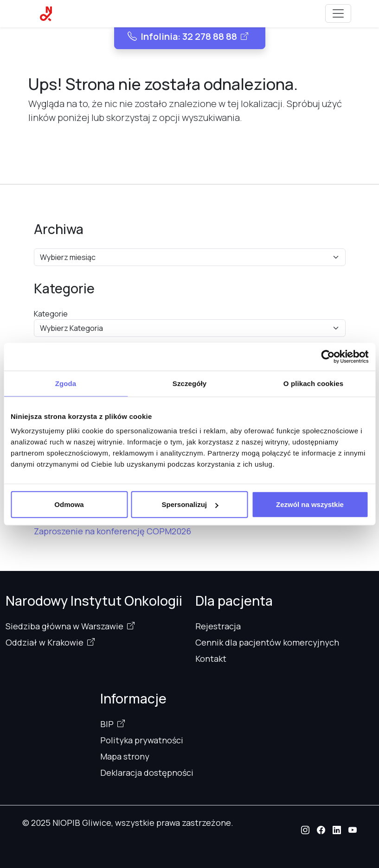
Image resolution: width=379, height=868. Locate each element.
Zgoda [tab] (66, 383)
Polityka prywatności (142, 740)
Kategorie (51, 314)
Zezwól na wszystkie (310, 504)
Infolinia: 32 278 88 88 (182, 36)
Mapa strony (125, 756)
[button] (305, 830)
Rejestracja (218, 626)
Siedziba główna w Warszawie (64, 626)
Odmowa (69, 504)
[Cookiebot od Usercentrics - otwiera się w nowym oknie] (328, 356)
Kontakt (211, 659)
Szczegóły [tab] (189, 383)
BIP (107, 724)
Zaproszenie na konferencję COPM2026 (112, 531)
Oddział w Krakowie (45, 642)
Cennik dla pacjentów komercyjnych (267, 642)
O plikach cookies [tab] (313, 383)
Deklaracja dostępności (147, 773)
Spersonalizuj (190, 504)
